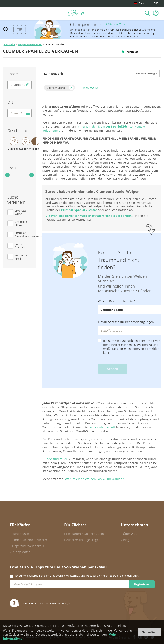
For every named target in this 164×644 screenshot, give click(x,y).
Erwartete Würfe (21, 212)
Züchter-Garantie (20, 246)
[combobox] (20, 85)
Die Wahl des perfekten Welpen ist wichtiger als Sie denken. (89, 216)
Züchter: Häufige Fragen (83, 540)
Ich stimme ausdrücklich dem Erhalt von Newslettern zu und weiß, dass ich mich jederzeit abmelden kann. (77, 576)
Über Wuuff (131, 534)
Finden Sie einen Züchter (30, 540)
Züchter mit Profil (22, 257)
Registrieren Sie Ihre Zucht (85, 534)
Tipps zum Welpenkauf (28, 546)
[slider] (7, 175)
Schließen (149, 632)
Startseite (9, 44)
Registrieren (142, 584)
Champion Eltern (21, 223)
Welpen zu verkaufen (30, 44)
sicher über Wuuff (102, 427)
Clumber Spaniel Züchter (79, 210)
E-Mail (54, 604)
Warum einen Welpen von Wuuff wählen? (94, 479)
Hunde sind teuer (55, 459)
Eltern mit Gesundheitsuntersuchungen (32, 235)
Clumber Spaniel (57, 88)
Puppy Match (21, 552)
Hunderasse (20, 534)
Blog (126, 540)
